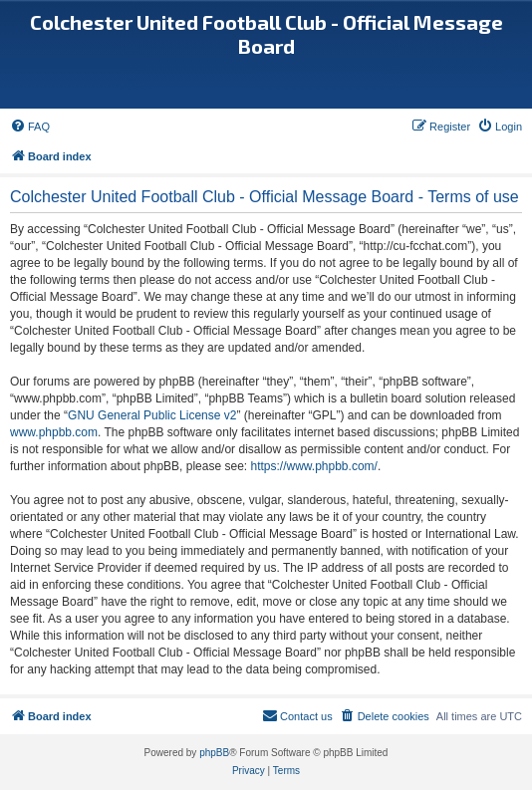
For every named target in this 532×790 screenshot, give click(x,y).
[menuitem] (30, 127)
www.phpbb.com (54, 432)
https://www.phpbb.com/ (313, 466)
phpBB (214, 753)
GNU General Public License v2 (152, 415)
